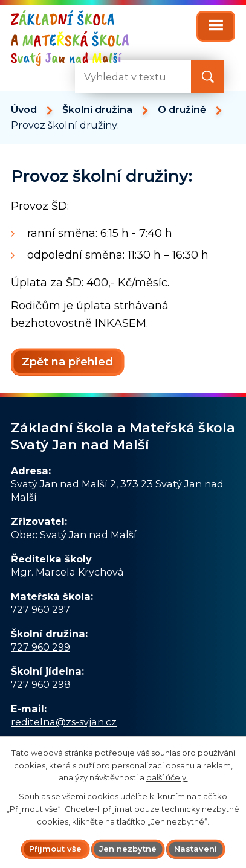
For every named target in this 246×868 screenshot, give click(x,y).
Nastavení (196, 849)
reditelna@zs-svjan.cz (64, 722)
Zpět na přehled (67, 362)
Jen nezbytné (128, 849)
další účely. (167, 777)
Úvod (24, 109)
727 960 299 (40, 647)
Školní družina (97, 109)
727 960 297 (40, 609)
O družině (182, 109)
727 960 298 (41, 684)
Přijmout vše (55, 849)
